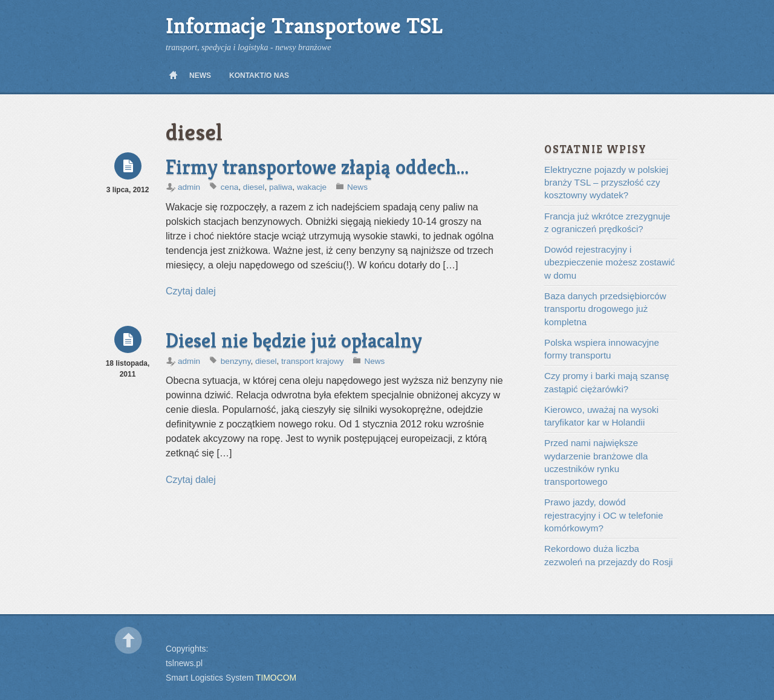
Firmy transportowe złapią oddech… (317, 167)
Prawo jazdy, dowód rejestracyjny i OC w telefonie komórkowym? (604, 515)
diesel (254, 187)
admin (189, 187)
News (200, 76)
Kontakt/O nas (259, 76)
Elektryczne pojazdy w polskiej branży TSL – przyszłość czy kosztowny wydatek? (606, 183)
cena (229, 187)
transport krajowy (313, 361)
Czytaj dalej (191, 291)
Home (173, 76)
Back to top (128, 640)
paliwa (281, 187)
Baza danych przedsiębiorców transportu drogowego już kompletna (605, 309)
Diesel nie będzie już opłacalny (294, 341)
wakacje (312, 187)
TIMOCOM (276, 678)
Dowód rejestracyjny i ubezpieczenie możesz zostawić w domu (610, 262)
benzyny (236, 361)
